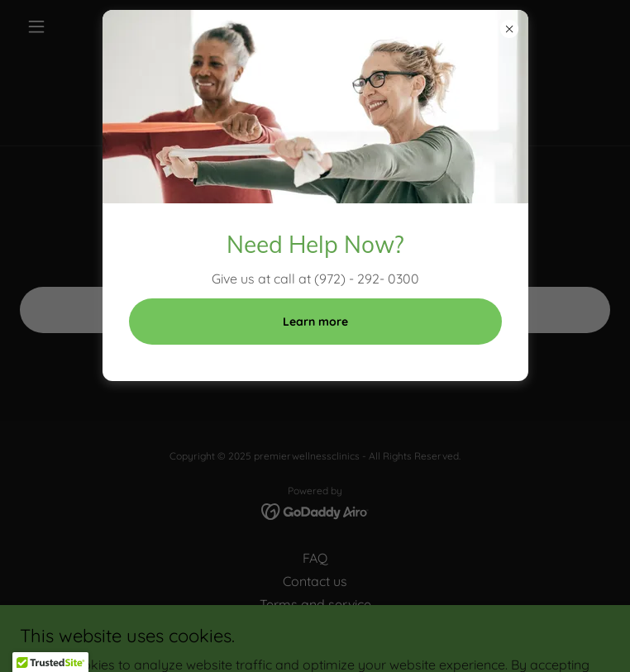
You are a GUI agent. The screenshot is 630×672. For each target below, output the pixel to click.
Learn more (315, 322)
